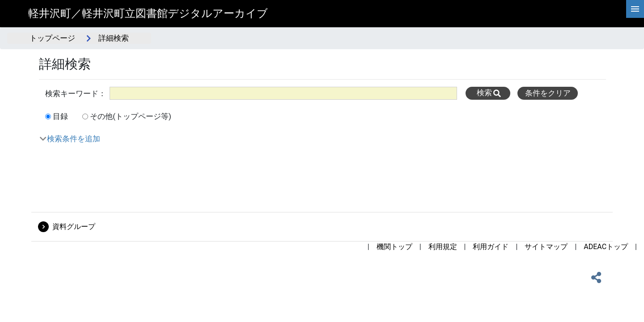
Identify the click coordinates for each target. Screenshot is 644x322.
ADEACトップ (606, 247)
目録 (60, 116)
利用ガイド (491, 247)
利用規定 (443, 247)
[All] (283, 93)
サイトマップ (546, 247)
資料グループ (74, 227)
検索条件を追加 (74, 139)
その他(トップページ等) (131, 116)
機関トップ (394, 247)
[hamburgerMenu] (635, 9)
